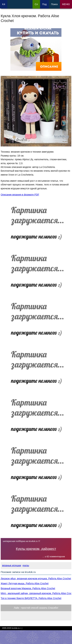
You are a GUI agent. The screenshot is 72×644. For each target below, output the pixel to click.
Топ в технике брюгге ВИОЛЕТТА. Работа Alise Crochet (31, 598)
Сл (36, 4)
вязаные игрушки (12, 565)
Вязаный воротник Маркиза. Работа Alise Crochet (28, 588)
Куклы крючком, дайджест (36, 549)
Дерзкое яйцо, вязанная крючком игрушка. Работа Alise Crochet (36, 579)
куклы (26, 565)
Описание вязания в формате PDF (20, 195)
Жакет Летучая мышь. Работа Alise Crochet (25, 583)
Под (44, 4)
